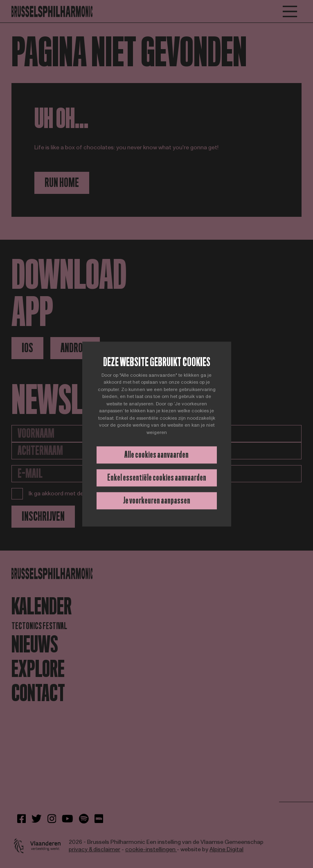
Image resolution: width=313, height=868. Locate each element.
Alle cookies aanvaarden (156, 455)
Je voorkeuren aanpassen (157, 500)
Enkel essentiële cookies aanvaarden (157, 478)
